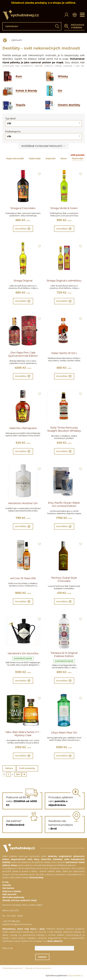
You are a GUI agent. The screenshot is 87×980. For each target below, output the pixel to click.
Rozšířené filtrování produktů (43, 146)
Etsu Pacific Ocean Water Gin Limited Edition (64, 504)
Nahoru (9, 768)
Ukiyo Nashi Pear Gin (64, 733)
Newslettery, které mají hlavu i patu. (24, 929)
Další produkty (27, 768)
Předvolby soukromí (13, 968)
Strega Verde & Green (64, 208)
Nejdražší (51, 158)
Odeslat (42, 957)
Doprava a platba (12, 891)
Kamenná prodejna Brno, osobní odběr (22, 905)
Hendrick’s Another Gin (23, 503)
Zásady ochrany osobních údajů (20, 900)
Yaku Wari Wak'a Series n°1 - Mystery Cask (23, 734)
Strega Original (23, 281)
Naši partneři (9, 894)
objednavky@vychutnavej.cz (17, 924)
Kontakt (7, 885)
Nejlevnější (35, 158)
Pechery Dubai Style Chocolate (64, 579)
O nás (5, 882)
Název (64, 158)
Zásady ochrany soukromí (38, 968)
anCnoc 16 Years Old (23, 578)
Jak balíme (8, 888)
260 (18, 774)
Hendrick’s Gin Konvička (23, 653)
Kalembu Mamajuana (23, 428)
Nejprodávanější (15, 158)
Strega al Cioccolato (23, 208)
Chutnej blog (36, 877)
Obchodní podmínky (13, 897)
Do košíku (23, 229)
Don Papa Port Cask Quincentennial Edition (23, 354)
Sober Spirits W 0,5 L (64, 353)
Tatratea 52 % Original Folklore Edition (64, 655)
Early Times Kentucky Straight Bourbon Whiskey (64, 429)
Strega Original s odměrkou (64, 281)
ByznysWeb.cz (76, 975)
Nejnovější (78, 158)
